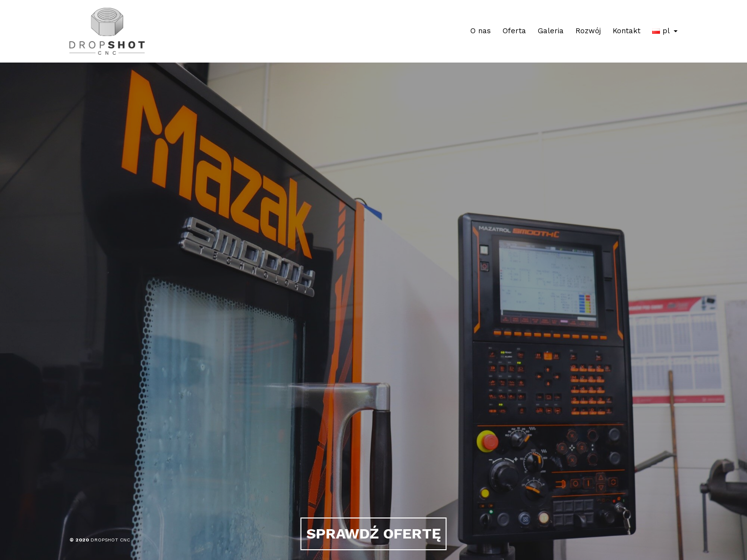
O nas (481, 31)
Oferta (514, 31)
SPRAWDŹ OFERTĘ (374, 533)
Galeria (551, 31)
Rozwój (588, 31)
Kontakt (626, 31)
